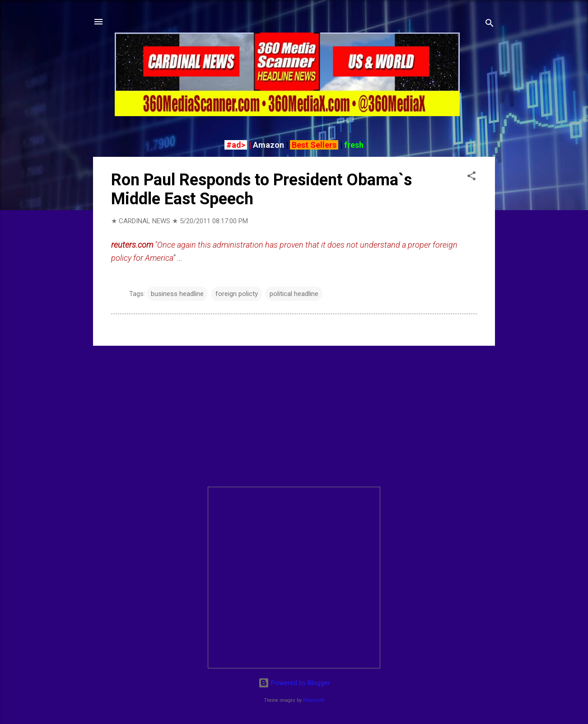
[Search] (490, 25)
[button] (471, 177)
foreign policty (237, 294)
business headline (177, 294)
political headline (294, 294)
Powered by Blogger (294, 683)
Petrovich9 (314, 700)
